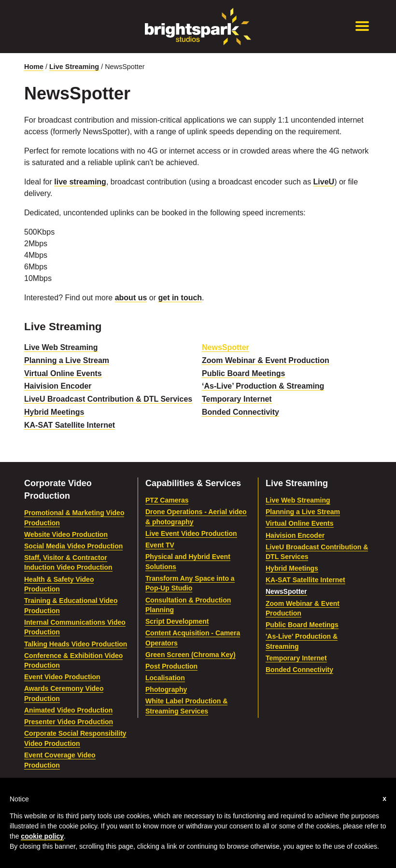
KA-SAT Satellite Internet (70, 425)
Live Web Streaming (61, 347)
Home (34, 67)
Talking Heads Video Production (76, 644)
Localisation (165, 678)
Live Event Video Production (191, 533)
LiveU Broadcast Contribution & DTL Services (108, 399)
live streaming (80, 182)
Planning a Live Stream (67, 360)
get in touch (180, 298)
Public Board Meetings (243, 373)
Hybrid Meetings (54, 412)
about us (131, 298)
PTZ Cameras (167, 500)
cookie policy (42, 836)
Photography (166, 689)
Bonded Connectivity (240, 412)
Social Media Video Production (73, 546)
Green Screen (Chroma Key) (191, 655)
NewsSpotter (226, 347)
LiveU (324, 182)
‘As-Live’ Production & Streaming (263, 386)
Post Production (171, 666)
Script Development (177, 621)
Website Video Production (66, 534)
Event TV (160, 545)
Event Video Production (62, 677)
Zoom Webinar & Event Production (266, 360)
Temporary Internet (237, 399)
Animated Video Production (68, 710)
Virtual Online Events (63, 373)
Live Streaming (74, 67)
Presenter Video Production (69, 722)
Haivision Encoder (58, 386)
